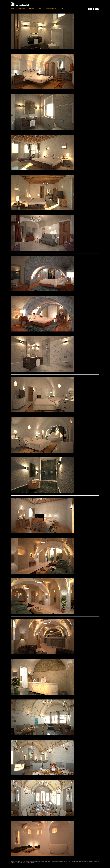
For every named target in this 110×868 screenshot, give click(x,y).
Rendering (31, 8)
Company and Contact (52, 8)
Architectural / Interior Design (18, 8)
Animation (40, 8)
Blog (62, 8)
